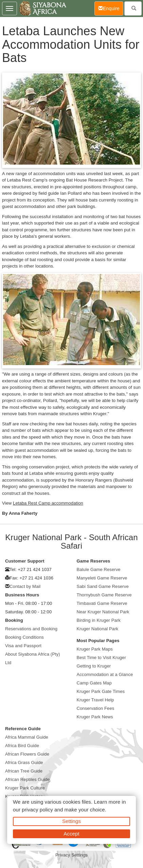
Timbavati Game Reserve (102, 603)
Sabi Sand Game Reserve (103, 586)
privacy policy (37, 810)
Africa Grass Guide (24, 763)
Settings (71, 821)
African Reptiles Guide (28, 779)
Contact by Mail (25, 586)
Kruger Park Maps (95, 649)
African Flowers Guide (27, 754)
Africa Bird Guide (22, 746)
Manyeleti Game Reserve (102, 578)
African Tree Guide (24, 771)
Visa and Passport (23, 646)
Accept (71, 834)
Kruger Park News (95, 717)
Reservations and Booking (31, 629)
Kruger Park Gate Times (101, 691)
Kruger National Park (98, 629)
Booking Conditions (24, 637)
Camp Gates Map (94, 683)
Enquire (111, 8)
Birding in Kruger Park (99, 620)
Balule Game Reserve (99, 569)
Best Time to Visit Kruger (101, 658)
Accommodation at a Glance (105, 674)
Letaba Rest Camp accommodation (48, 503)
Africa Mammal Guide (27, 737)
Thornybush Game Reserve (104, 595)
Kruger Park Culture (25, 788)
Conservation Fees (96, 708)
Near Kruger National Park (103, 612)
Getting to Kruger (94, 666)
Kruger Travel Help (95, 700)
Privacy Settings (71, 855)
